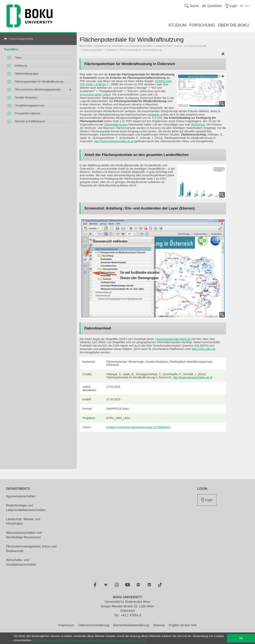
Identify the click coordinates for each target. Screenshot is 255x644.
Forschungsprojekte (21, 39)
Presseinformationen (27, 113)
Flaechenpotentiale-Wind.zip (173, 339)
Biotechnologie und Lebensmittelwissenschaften (26, 508)
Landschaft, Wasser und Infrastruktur (23, 521)
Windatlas (153, 115)
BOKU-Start (86, 46)
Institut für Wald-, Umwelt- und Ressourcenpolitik (181, 46)
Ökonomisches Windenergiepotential (37, 90)
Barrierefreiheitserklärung (131, 625)
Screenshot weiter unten (95, 95)
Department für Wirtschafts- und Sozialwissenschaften (124, 46)
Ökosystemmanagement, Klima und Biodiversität (31, 549)
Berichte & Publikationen (30, 121)
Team (18, 58)
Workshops (198, 125)
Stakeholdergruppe (26, 74)
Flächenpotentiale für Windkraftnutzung (39, 82)
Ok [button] (241, 638)
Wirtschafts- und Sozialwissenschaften (21, 562)
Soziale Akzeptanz (26, 97)
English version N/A (183, 625)
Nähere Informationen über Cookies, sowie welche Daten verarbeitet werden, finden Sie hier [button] (90, 640)
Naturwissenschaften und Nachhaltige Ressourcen (24, 535)
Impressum (66, 625)
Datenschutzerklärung (94, 625)
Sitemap (159, 625)
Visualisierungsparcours (29, 105)
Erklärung (21, 66)
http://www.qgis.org (204, 349)
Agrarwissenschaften (21, 496)
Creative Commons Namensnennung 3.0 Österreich (138, 427)
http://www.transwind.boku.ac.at (114, 141)
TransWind (11, 49)
